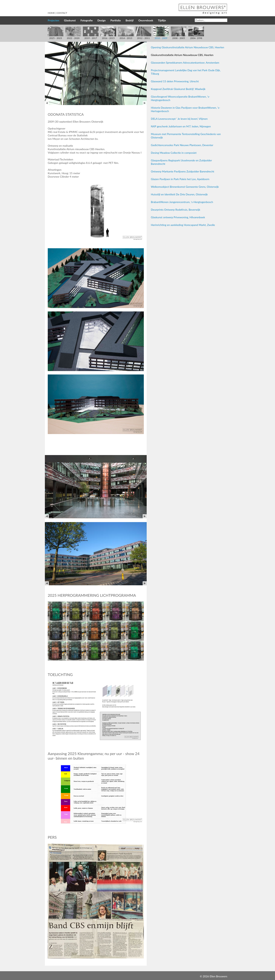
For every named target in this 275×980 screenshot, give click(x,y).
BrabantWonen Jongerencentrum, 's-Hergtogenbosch (182, 202)
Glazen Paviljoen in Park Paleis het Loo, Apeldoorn (180, 179)
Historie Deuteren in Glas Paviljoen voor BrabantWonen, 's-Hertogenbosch (185, 109)
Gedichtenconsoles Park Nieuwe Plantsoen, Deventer (182, 145)
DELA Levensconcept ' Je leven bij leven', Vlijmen (179, 119)
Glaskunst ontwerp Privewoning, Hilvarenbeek (178, 217)
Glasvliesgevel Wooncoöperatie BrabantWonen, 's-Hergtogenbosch (180, 98)
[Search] (211, 20)
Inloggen (194, 976)
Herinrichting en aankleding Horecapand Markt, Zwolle (183, 225)
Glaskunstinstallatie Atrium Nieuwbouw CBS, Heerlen (182, 55)
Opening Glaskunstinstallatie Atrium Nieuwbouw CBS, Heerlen (188, 47)
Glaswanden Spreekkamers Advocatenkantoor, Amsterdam (185, 63)
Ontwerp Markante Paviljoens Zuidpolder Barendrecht (182, 171)
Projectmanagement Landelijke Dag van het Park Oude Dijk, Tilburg (186, 72)
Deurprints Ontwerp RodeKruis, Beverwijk (176, 210)
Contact (62, 13)
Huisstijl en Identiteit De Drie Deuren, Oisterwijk (179, 194)
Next (145, 103)
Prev (47, 103)
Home (51, 13)
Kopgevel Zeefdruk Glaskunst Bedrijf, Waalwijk (178, 89)
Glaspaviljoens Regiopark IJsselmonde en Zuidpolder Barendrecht (181, 162)
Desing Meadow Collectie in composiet (174, 153)
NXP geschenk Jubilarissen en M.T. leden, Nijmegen (181, 126)
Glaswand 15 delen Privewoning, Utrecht (175, 81)
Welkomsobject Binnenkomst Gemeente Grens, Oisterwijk (185, 187)
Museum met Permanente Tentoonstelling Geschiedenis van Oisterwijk (186, 136)
